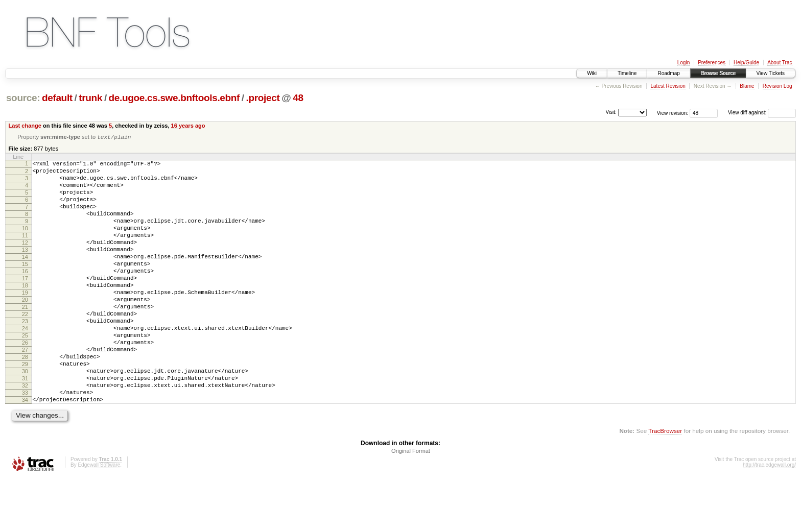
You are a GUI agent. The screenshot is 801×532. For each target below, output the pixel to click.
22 (25, 347)
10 (25, 243)
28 (25, 399)
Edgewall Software (99, 518)
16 (25, 295)
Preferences (712, 63)
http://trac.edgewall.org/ (769, 518)
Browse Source (718, 73)
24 (25, 365)
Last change (25, 126)
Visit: (611, 112)
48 (298, 98)
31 (25, 425)
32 (25, 434)
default (57, 98)
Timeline (627, 73)
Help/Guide (746, 63)
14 (25, 278)
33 (25, 443)
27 (25, 391)
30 (25, 417)
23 (25, 356)
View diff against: (762, 113)
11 (25, 252)
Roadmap (668, 73)
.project (263, 98)
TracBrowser (665, 484)
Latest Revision (668, 86)
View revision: (673, 113)
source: (23, 98)
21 (25, 338)
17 (25, 304)
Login (684, 63)
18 (25, 312)
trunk (90, 98)
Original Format (411, 504)
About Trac (780, 63)
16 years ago (188, 126)
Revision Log (778, 86)
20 (25, 330)
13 (25, 269)
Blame (747, 86)
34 (25, 451)
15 (25, 286)
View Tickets (771, 73)
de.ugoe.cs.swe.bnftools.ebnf (174, 98)
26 (25, 382)
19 (25, 321)
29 (25, 408)
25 (25, 373)
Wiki (592, 73)
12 (25, 260)
